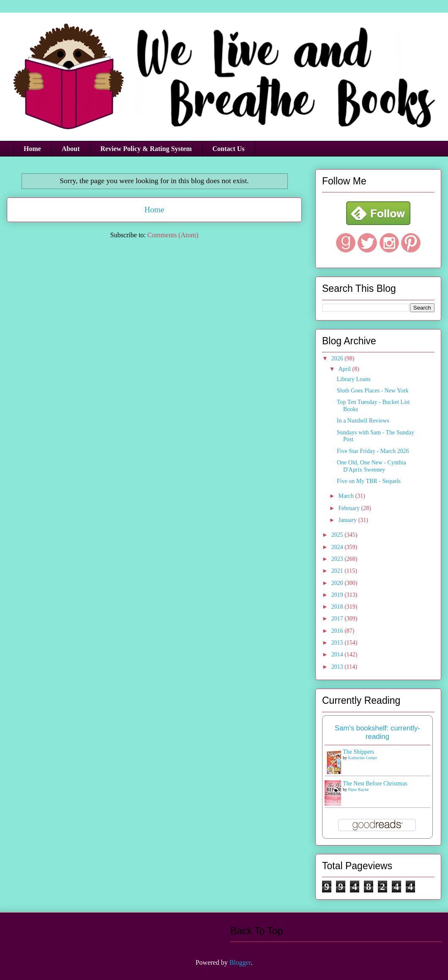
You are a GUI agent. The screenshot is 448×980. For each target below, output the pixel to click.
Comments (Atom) (173, 235)
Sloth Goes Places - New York (373, 391)
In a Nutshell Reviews (363, 421)
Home (32, 149)
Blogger (240, 962)
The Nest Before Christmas (375, 784)
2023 (338, 559)
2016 (338, 631)
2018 (338, 607)
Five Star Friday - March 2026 (373, 451)
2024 (338, 547)
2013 (338, 667)
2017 (338, 619)
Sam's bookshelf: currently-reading (377, 732)
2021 (338, 571)
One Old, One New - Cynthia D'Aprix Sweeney (372, 466)
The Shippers (358, 752)
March (347, 496)
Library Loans (354, 379)
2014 (338, 655)
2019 (338, 595)
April (345, 369)
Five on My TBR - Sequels (369, 481)
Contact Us (229, 149)
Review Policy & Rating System (146, 149)
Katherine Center (363, 758)
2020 (338, 583)
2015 (338, 643)
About (71, 149)
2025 (338, 535)
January (348, 520)
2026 (338, 358)
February (350, 508)
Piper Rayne (359, 789)
